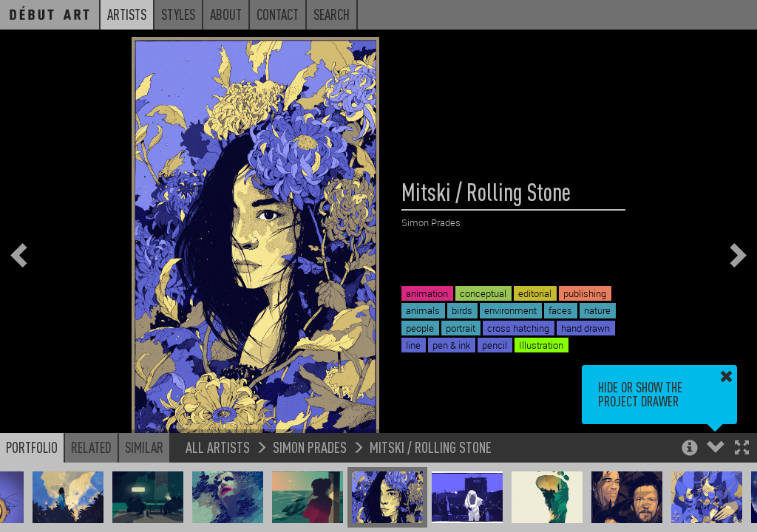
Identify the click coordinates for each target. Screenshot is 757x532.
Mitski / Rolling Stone (431, 447)
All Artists (218, 447)
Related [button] (91, 447)
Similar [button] (144, 447)
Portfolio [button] (32, 447)
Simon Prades (310, 447)
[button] (742, 449)
